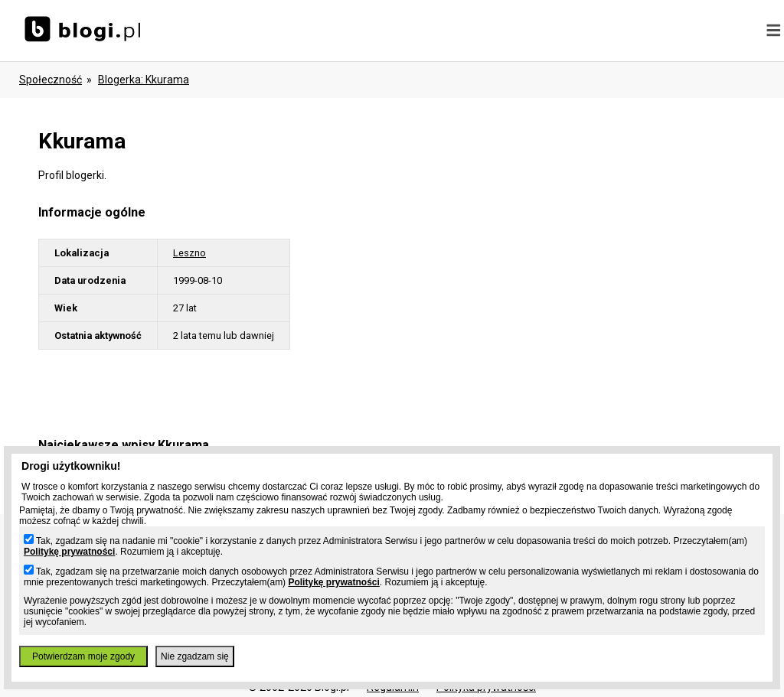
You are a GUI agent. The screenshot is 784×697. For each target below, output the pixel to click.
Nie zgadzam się (195, 656)
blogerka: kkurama (144, 80)
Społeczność (51, 80)
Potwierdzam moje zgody (83, 656)
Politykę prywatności (69, 552)
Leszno (189, 253)
